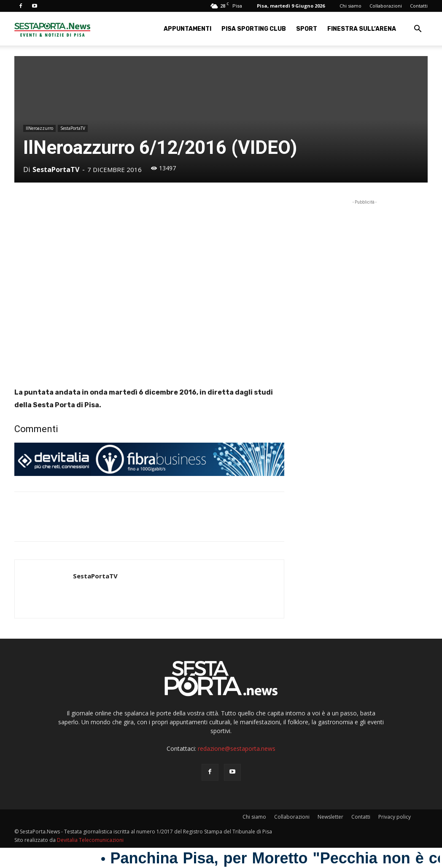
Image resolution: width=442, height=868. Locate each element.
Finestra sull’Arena (362, 29)
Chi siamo (350, 6)
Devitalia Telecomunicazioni (90, 840)
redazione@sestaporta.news (237, 748)
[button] (418, 30)
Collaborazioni (386, 6)
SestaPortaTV (73, 128)
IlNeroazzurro (39, 128)
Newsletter (330, 817)
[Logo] (52, 29)
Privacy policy (395, 817)
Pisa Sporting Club (254, 29)
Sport (307, 29)
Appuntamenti (187, 29)
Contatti (419, 6)
